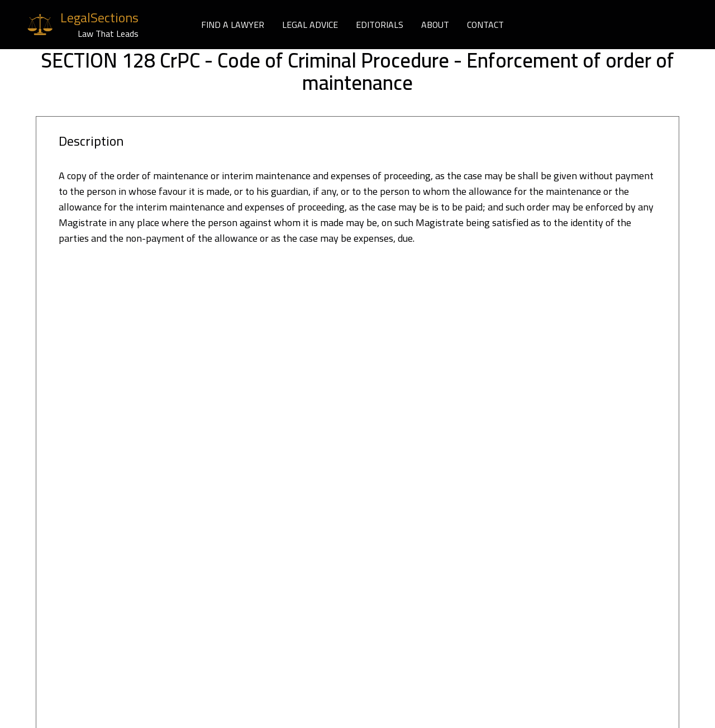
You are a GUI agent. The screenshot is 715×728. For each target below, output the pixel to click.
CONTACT (485, 25)
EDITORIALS (380, 25)
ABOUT (435, 25)
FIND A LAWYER (233, 25)
